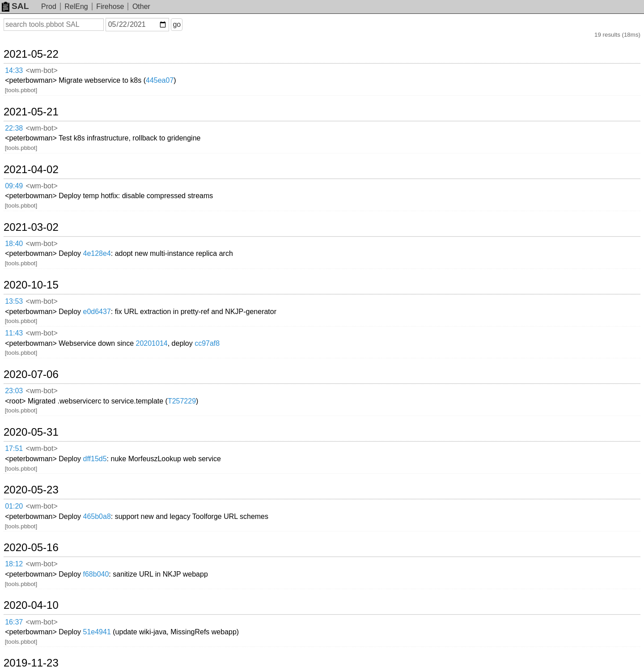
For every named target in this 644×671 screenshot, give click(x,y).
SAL (15, 6)
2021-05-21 (31, 112)
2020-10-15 (31, 285)
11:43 (14, 333)
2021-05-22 (31, 54)
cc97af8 (207, 343)
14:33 (14, 70)
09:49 (14, 186)
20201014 (152, 343)
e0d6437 (97, 312)
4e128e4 (97, 253)
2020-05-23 (31, 490)
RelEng (76, 6)
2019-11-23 (31, 663)
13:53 (14, 301)
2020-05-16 (31, 548)
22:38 (14, 128)
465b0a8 (97, 516)
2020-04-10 (31, 605)
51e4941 (97, 632)
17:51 (14, 448)
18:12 (14, 564)
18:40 (14, 244)
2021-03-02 (31, 227)
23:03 (14, 391)
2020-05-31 (31, 432)
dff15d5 (95, 459)
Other (141, 6)
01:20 (14, 506)
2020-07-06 (31, 374)
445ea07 (160, 80)
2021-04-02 (31, 170)
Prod (49, 6)
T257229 (182, 401)
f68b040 (96, 574)
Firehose (110, 6)
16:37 (14, 622)
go (177, 24)
